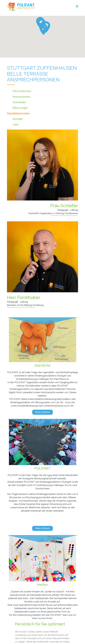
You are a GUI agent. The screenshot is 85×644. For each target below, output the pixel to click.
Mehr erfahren (42, 412)
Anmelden (19, 102)
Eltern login (20, 108)
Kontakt (18, 119)
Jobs (16, 125)
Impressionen (21, 97)
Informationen (22, 91)
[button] (43, 29)
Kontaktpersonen (18, 113)
